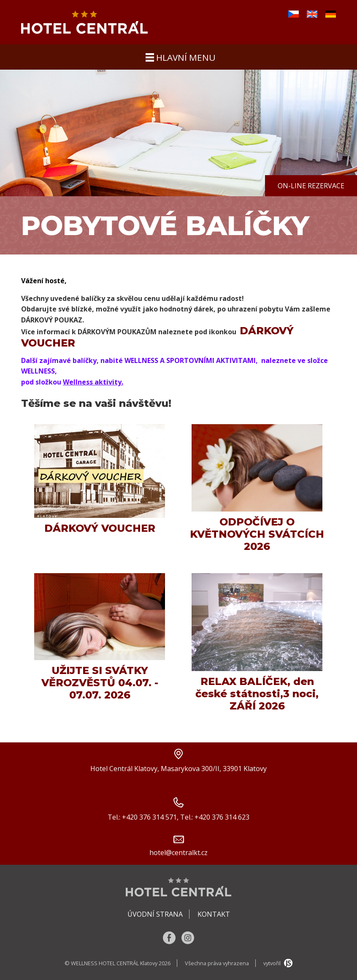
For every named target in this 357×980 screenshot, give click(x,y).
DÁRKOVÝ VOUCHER (100, 528)
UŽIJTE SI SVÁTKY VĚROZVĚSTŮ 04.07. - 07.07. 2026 (100, 683)
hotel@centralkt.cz (178, 853)
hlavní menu (181, 57)
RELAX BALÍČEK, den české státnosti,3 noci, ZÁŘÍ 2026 (257, 694)
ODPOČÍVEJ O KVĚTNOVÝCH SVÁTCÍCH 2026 (257, 534)
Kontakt (214, 914)
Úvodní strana (155, 914)
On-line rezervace (311, 186)
